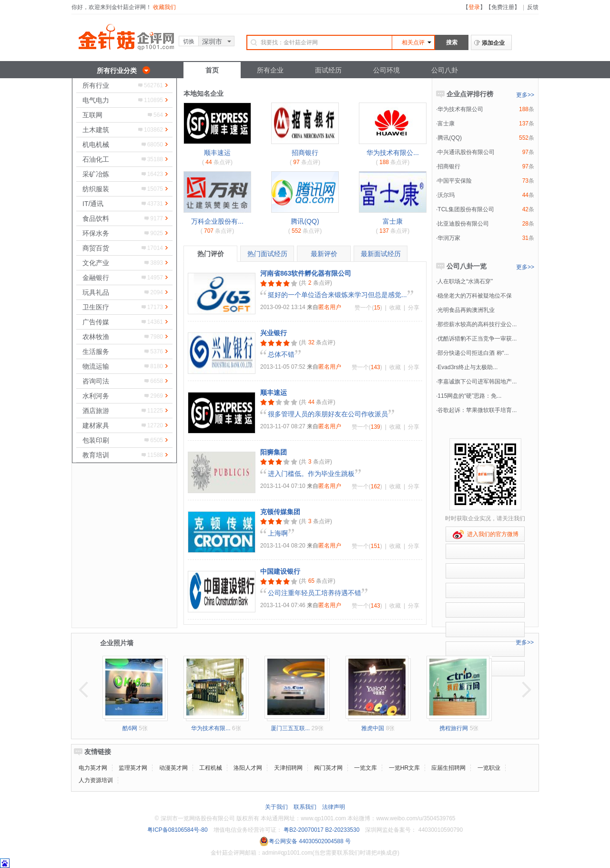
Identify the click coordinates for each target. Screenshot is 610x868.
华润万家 (449, 238)
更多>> (525, 95)
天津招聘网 (288, 768)
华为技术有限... (211, 728)
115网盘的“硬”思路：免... (469, 396)
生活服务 (96, 351)
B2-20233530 (342, 830)
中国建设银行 (280, 571)
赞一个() (368, 308)
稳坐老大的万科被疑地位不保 (475, 296)
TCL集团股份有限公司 (466, 209)
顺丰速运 (217, 153)
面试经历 (328, 70)
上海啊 (278, 533)
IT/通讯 (93, 204)
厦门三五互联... (290, 728)
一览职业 (489, 768)
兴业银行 (274, 333)
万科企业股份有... (217, 221)
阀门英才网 (328, 768)
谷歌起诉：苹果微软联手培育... (477, 410)
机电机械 (96, 145)
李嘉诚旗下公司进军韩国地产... (477, 382)
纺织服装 (96, 189)
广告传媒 (96, 322)
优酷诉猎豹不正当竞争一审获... (477, 339)
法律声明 (334, 807)
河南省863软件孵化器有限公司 (306, 273)
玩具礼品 (96, 292)
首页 (212, 70)
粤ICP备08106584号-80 (178, 830)
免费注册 (503, 7)
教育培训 (96, 455)
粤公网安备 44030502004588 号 (305, 841)
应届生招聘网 (448, 768)
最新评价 (324, 254)
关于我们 (276, 807)
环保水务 (96, 233)
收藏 (395, 308)
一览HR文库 (404, 768)
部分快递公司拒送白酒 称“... (473, 353)
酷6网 (130, 728)
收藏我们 (164, 7)
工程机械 (211, 768)
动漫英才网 (173, 768)
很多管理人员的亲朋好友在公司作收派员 (328, 414)
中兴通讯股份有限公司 (466, 152)
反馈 (533, 7)
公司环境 (386, 70)
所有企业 (270, 70)
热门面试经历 (267, 254)
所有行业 (96, 85)
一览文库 (366, 768)
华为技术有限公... (393, 153)
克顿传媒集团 (280, 512)
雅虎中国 (373, 728)
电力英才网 (93, 768)
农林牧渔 (96, 337)
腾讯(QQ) (305, 221)
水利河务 (96, 396)
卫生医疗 (96, 307)
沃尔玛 (446, 195)
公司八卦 (445, 70)
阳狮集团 (274, 452)
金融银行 (96, 278)
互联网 (92, 115)
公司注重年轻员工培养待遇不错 (315, 593)
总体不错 (281, 354)
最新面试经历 (381, 254)
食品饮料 (96, 218)
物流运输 (96, 366)
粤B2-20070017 (303, 830)
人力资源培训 (96, 780)
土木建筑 (96, 130)
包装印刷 (96, 440)
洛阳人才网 (248, 768)
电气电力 (96, 100)
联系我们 (305, 807)
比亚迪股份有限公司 (463, 224)
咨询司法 (96, 381)
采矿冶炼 (96, 174)
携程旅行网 (454, 728)
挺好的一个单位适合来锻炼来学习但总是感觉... (337, 295)
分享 (414, 308)
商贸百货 (96, 248)
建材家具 (96, 425)
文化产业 (96, 263)
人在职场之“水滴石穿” (465, 281)
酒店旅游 (96, 411)
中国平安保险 (455, 181)
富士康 (393, 221)
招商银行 (305, 153)
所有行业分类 (117, 71)
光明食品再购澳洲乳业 (466, 310)
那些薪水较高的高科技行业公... (477, 324)
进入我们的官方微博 (485, 535)
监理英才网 (133, 768)
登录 (474, 7)
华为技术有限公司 (460, 109)
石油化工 (96, 159)
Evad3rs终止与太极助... (468, 367)
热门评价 (211, 254)
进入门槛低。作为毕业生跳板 (311, 474)
